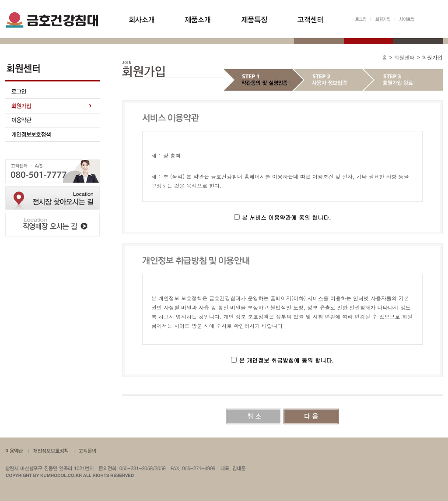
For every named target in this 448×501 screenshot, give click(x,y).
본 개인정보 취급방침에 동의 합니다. (286, 360)
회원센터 (404, 57)
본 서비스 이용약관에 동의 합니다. (287, 217)
